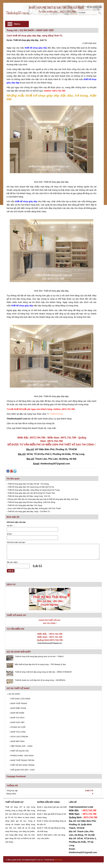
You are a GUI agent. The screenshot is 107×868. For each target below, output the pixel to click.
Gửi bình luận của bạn (16, 542)
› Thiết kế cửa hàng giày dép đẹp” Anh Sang (24, 505)
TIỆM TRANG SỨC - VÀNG (21, 746)
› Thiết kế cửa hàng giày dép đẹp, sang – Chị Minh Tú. (28, 511)
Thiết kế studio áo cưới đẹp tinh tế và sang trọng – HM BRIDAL (40, 680)
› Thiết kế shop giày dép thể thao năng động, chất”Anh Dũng (31, 502)
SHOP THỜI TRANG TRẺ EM (22, 760)
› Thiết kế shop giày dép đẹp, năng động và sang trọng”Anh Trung (33, 490)
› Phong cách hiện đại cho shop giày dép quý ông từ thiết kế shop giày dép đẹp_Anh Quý (42, 499)
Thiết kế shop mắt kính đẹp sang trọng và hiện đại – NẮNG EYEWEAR (43, 672)
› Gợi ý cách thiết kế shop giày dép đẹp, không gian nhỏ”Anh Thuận (34, 508)
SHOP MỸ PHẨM (17, 713)
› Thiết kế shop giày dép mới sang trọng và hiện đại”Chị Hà (30, 487)
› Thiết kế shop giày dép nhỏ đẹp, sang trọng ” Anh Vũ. (29, 496)
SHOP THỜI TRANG (18, 703)
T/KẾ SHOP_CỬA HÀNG (20, 699)
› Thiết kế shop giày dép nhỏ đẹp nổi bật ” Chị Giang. (28, 484)
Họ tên (10, 526)
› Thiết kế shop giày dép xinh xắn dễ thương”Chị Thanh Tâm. (31, 493)
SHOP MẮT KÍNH (17, 741)
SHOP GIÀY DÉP (17, 722)
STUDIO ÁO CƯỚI (17, 727)
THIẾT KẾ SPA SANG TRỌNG (22, 765)
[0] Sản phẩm (92, 7)
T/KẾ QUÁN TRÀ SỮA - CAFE (22, 770)
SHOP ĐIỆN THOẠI (18, 708)
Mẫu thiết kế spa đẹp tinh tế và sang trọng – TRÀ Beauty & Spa (40, 664)
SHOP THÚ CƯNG (17, 732)
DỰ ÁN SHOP (14, 694)
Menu (17, 24)
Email (10, 534)
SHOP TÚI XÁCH (17, 718)
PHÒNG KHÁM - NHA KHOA (21, 756)
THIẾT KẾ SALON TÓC (19, 751)
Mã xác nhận (13, 562)
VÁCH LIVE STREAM (19, 737)
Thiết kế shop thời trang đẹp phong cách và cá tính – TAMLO (39, 656)
